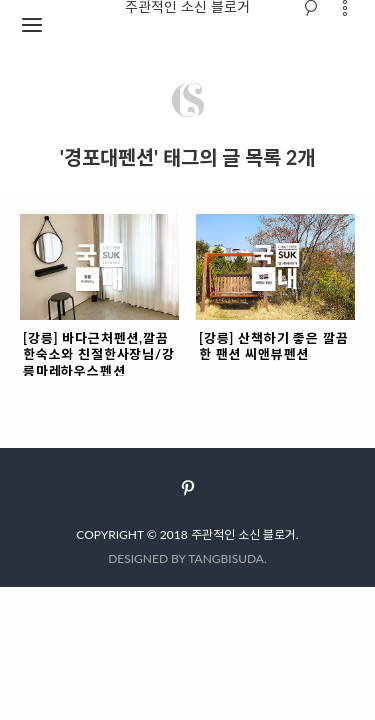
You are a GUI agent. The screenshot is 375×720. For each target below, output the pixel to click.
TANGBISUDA (226, 558)
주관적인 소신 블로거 (243, 534)
